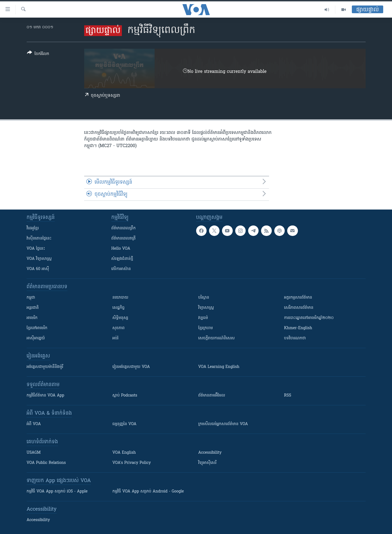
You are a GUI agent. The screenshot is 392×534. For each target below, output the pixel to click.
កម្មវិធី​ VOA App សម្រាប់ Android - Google (148, 492)
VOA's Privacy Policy (132, 463)
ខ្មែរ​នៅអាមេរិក (37, 328)
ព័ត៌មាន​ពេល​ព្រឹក (124, 228)
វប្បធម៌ (203, 318)
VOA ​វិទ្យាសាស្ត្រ (39, 259)
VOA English (124, 453)
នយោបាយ (120, 298)
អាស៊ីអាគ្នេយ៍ (36, 338)
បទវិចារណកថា (295, 338)
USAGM (34, 453)
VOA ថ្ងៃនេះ (36, 249)
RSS (288, 396)
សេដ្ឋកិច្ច (119, 308)
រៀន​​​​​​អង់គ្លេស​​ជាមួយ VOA (131, 367)
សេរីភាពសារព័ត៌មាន (299, 308)
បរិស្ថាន (204, 298)
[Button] (38, 54)
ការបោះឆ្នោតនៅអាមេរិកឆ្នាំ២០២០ (309, 318)
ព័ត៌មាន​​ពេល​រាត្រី (124, 239)
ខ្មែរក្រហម (206, 328)
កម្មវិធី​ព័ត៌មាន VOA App (46, 396)
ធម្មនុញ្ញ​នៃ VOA (125, 424)
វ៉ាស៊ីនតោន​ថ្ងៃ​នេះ (39, 239)
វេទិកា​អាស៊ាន (121, 269)
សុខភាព (119, 328)
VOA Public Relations (46, 463)
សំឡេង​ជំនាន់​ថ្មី (122, 259)
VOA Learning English (219, 367)
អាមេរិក (32, 318)
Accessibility (210, 453)
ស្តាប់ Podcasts (125, 396)
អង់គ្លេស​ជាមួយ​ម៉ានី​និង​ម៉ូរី (45, 367)
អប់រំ (116, 338)
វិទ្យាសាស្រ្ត (206, 308)
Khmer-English (298, 328)
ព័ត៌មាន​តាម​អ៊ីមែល (212, 396)
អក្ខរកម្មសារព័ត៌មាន (298, 298)
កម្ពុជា (31, 298)
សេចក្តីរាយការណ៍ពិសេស (217, 338)
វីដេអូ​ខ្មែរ (33, 228)
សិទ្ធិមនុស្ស (120, 318)
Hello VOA (121, 249)
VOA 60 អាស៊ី (38, 269)
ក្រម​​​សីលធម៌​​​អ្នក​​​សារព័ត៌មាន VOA (223, 424)
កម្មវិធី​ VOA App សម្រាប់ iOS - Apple (57, 492)
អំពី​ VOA (34, 424)
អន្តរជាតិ (33, 308)
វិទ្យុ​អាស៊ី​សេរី (207, 463)
